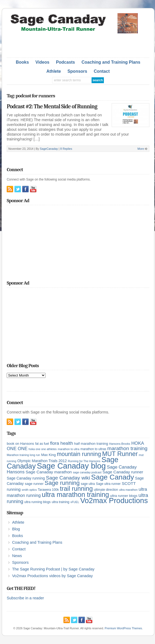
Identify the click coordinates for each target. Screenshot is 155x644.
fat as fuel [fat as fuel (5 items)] (42, 444)
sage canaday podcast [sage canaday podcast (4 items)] (87, 472)
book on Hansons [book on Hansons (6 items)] (20, 444)
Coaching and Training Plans (111, 62)
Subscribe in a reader (25, 598)
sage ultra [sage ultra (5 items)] (88, 484)
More (141, 149)
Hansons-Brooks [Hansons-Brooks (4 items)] (120, 444)
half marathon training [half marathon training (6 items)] (91, 444)
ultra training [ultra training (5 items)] (61, 502)
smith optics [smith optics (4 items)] (29, 490)
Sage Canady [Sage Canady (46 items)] (112, 477)
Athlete (54, 71)
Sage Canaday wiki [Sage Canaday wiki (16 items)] (68, 478)
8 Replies (66, 149)
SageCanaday (49, 149)
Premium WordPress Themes (123, 628)
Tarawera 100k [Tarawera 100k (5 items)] (48, 490)
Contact (102, 71)
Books (22, 62)
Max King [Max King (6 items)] (49, 455)
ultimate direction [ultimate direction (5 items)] (106, 490)
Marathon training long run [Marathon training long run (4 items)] (23, 455)
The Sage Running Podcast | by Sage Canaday (53, 569)
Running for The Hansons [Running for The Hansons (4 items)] (84, 461)
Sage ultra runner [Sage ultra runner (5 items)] (108, 484)
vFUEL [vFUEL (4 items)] (75, 502)
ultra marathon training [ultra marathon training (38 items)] (75, 494)
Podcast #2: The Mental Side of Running (52, 106)
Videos (42, 62)
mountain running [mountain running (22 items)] (79, 454)
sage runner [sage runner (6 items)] (34, 484)
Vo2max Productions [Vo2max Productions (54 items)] (114, 501)
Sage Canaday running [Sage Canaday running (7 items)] (26, 478)
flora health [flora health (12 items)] (62, 443)
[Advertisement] (78, 44)
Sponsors (77, 71)
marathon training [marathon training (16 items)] (127, 448)
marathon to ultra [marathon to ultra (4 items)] (69, 449)
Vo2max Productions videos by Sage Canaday (52, 576)
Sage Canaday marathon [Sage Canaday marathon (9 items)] (49, 472)
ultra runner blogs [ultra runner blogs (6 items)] (124, 496)
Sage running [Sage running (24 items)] (62, 483)
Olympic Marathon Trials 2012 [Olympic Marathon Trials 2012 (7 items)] (42, 461)
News (17, 556)
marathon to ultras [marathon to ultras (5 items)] (93, 449)
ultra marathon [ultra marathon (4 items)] (128, 490)
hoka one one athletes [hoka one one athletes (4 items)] (43, 449)
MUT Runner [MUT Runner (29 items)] (120, 454)
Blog (16, 529)
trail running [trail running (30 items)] (76, 489)
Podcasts (65, 62)
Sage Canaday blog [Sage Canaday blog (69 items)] (71, 466)
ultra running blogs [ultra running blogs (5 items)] (37, 502)
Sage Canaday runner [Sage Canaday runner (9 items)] (123, 472)
